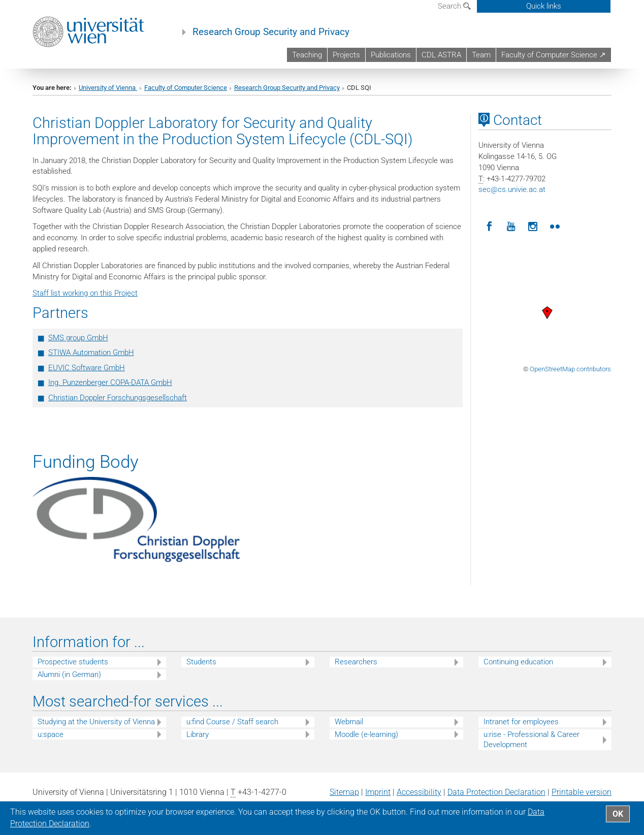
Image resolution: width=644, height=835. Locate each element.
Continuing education (518, 662)
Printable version (582, 792)
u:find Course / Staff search (232, 722)
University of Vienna (108, 88)
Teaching (307, 55)
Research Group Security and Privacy (271, 32)
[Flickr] (555, 227)
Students (201, 662)
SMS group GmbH (78, 338)
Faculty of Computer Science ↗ (554, 55)
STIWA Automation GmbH (91, 352)
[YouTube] (511, 227)
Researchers (356, 662)
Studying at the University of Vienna (96, 722)
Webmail (349, 722)
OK (618, 814)
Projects (346, 55)
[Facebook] (489, 227)
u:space (51, 734)
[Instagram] (533, 227)
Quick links (544, 6)
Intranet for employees (521, 722)
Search (454, 6)
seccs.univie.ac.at (512, 189)
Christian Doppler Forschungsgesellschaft (118, 398)
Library (198, 734)
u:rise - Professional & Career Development (532, 740)
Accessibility (419, 792)
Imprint (378, 792)
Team (481, 55)
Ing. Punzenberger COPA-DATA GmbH (110, 382)
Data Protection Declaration (496, 792)
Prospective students (73, 662)
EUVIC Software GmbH (87, 368)
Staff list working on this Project (85, 293)
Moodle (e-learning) (366, 734)
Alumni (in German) (69, 675)
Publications (391, 55)
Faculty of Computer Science (186, 88)
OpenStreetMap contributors (570, 369)
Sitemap (344, 792)
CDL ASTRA (441, 55)
